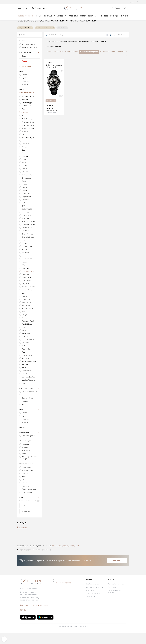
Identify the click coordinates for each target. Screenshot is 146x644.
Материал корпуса (30, 475)
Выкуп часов (93, 18)
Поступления (30, 443)
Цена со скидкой (25, 512)
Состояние (30, 52)
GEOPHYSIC (105, 63)
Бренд (30, 100)
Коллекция (30, 438)
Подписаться (117, 572)
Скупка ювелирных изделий (115, 602)
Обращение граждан (64, 594)
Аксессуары (62, 18)
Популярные (22, 538)
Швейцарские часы (26, 18)
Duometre (49, 63)
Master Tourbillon (71, 63)
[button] (23, 9)
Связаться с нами (40, 616)
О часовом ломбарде (109, 18)
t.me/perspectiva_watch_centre (68, 557)
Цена (30, 508)
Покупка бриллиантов (116, 595)
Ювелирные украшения (46, 18)
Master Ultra (59, 63)
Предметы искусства (78, 18)
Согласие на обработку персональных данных (30, 610)
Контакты (124, 18)
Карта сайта (25, 616)
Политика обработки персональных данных (29, 604)
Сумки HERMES (91, 608)
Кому (30, 82)
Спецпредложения (30, 399)
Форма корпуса (30, 452)
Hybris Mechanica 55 (119, 63)
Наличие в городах (30, 63)
